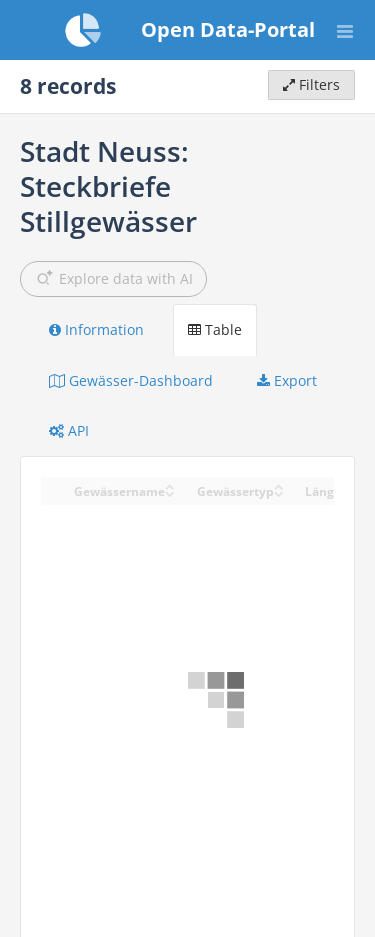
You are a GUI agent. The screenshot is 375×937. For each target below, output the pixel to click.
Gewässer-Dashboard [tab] (131, 380)
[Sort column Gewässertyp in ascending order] (279, 485)
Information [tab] (96, 329)
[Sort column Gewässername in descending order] (170, 492)
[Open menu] (345, 30)
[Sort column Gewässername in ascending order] (170, 485)
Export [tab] (287, 380)
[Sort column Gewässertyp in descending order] (279, 492)
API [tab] (69, 430)
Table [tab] (215, 329)
